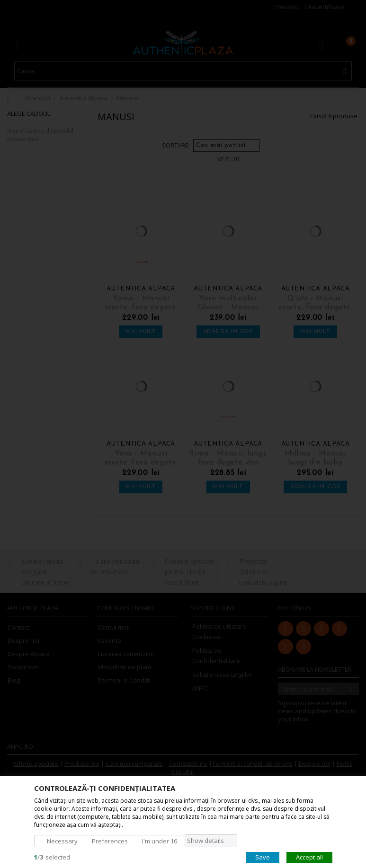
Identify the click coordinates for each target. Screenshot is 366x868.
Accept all (309, 857)
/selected (52, 857)
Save (263, 857)
